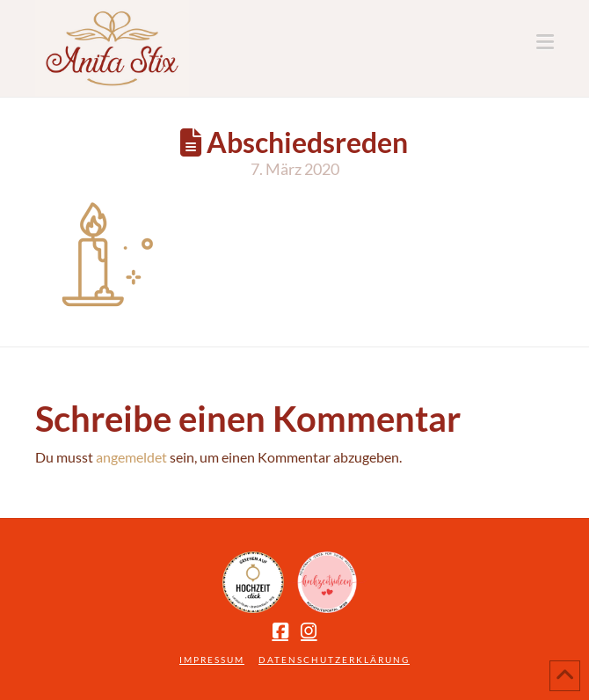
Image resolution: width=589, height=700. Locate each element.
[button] (545, 42)
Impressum (212, 660)
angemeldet (131, 457)
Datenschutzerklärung (334, 660)
